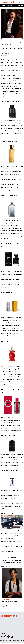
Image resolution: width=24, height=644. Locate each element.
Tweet (11, 561)
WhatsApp (18, 561)
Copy (19, 563)
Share (5, 561)
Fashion (3, 6)
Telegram (7, 563)
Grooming (10, 6)
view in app (20, 6)
